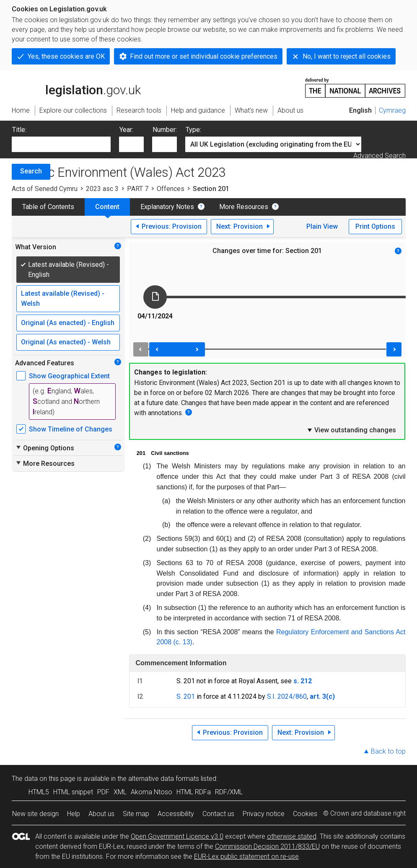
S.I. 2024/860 (287, 696)
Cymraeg (392, 110)
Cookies (305, 814)
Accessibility (176, 814)
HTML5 (39, 792)
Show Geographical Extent (69, 376)
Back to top (388, 751)
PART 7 (138, 189)
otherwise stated (292, 836)
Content (107, 207)
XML (120, 792)
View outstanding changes (351, 430)
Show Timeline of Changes (71, 429)
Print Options (375, 226)
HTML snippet (73, 792)
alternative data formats (164, 779)
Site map (136, 814)
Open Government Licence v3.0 (177, 836)
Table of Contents (48, 207)
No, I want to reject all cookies (347, 56)
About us (101, 814)
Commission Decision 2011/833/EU (267, 846)
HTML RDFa (194, 792)
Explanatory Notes (167, 207)
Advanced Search (379, 156)
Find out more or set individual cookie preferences (204, 56)
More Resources (244, 207)
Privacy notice (264, 814)
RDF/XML (229, 792)
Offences (171, 189)
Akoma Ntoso (152, 792)
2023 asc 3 (102, 189)
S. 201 (186, 696)
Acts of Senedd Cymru (45, 189)
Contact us (218, 814)
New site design (35, 814)
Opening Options (45, 448)
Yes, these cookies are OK (66, 56)
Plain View (322, 226)
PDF (103, 792)
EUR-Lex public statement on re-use (246, 856)
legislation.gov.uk (76, 87)
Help (74, 814)
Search (31, 171)
